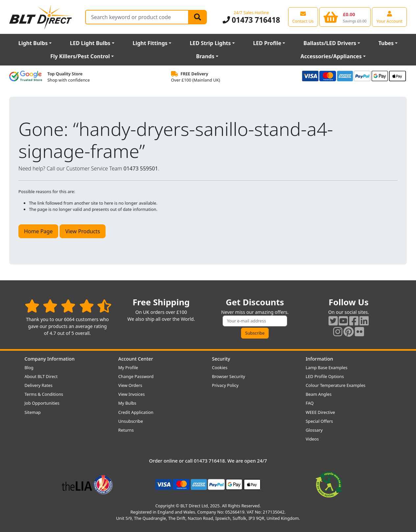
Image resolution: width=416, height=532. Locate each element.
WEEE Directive (320, 412)
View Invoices (132, 394)
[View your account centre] (389, 17)
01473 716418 (251, 20)
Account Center (136, 359)
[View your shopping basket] (345, 17)
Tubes (386, 43)
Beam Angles (319, 394)
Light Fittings (150, 43)
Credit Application (136, 412)
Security (221, 359)
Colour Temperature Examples (336, 385)
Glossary (314, 430)
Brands (205, 56)
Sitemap (33, 412)
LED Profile (267, 43)
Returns (126, 430)
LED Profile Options (325, 376)
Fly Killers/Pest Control (80, 56)
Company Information (50, 359)
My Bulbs (127, 403)
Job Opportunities (42, 403)
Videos (312, 439)
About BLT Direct (41, 376)
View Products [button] (83, 231)
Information (319, 359)
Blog (29, 367)
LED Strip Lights (210, 43)
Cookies (220, 367)
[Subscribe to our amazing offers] (255, 321)
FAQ (310, 403)
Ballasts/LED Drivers (330, 43)
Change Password (136, 376)
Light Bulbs (33, 43)
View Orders (130, 385)
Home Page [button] (38, 231)
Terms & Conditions (44, 394)
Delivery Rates (39, 385)
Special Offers (319, 421)
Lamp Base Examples (327, 367)
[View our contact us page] (303, 17)
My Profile (128, 367)
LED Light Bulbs (90, 43)
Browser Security (229, 376)
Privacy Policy (225, 385)
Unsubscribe (131, 421)
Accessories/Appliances (331, 56)
